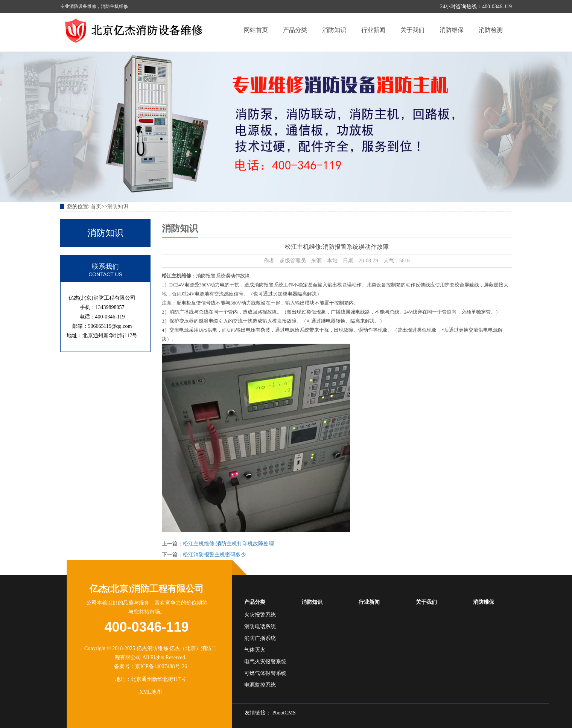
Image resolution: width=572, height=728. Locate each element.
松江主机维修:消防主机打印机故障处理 (228, 544)
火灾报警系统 (260, 615)
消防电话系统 (260, 627)
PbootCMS (284, 713)
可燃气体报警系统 (265, 673)
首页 (96, 206)
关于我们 (412, 30)
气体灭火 (255, 650)
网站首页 (256, 30)
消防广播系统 (260, 638)
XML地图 (150, 692)
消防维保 (452, 30)
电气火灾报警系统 (265, 662)
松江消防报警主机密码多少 (214, 555)
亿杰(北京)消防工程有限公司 (147, 589)
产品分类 (295, 30)
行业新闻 (373, 30)
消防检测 (491, 30)
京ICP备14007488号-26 (161, 666)
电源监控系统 (260, 685)
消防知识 (334, 30)
